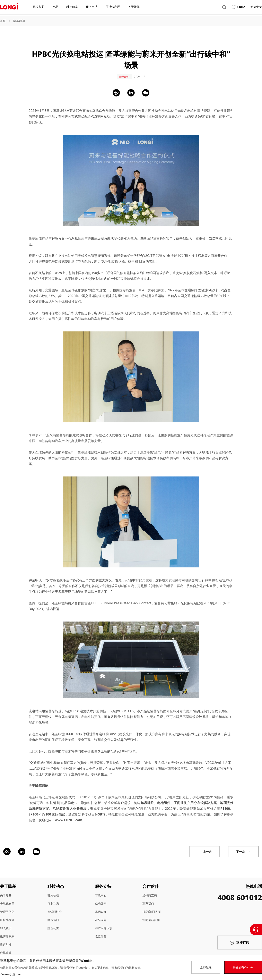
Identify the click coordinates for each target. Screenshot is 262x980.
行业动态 (53, 894)
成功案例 (101, 894)
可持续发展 (7, 910)
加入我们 (6, 919)
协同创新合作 (151, 910)
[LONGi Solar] (9, 8)
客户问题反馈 (104, 919)
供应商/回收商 (152, 902)
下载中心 (101, 886)
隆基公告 (53, 919)
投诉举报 (6, 935)
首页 (3, 21)
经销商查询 (150, 886)
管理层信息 (7, 902)
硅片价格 (53, 886)
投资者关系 (7, 927)
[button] (224, 8)
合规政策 (6, 943)
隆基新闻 (19, 21)
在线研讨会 (55, 902)
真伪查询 (101, 902)
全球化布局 (7, 894)
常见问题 (101, 910)
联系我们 (148, 894)
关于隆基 (6, 886)
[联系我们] (256, 930)
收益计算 (101, 927)
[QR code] (229, 950)
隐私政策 (134, 968)
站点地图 (6, 951)
